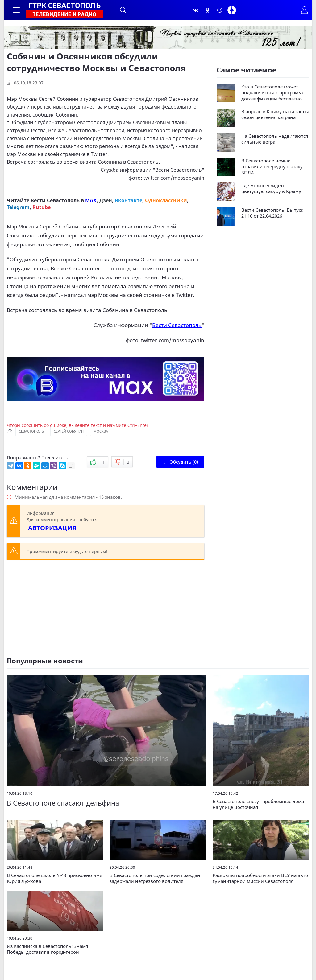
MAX (91, 200)
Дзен (106, 200)
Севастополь (31, 431)
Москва (101, 431)
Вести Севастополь (179, 170)
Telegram (18, 207)
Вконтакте (129, 200)
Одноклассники (166, 200)
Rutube (42, 207)
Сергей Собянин (69, 431)
